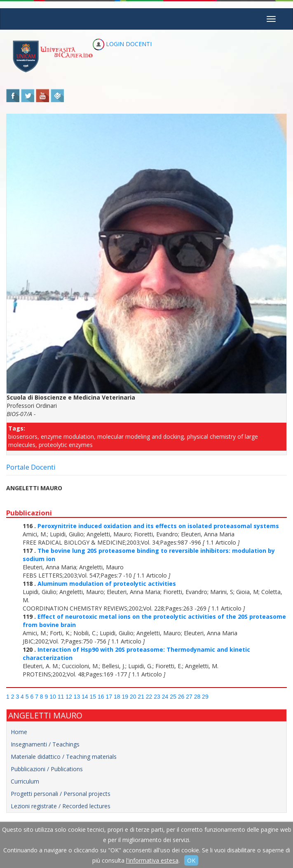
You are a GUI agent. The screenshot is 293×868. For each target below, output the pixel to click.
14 (85, 697)
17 (109, 697)
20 (133, 697)
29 (205, 697)
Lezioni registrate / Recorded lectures (61, 806)
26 (181, 697)
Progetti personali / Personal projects (61, 794)
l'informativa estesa (152, 860)
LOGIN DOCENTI (122, 44)
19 (125, 697)
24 (165, 697)
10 (53, 697)
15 (93, 697)
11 (61, 697)
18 (117, 697)
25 (173, 697)
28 (197, 697)
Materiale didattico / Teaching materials (64, 757)
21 (141, 697)
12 (69, 697)
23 (157, 697)
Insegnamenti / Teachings (45, 744)
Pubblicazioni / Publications (47, 769)
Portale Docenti (31, 467)
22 (149, 697)
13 (77, 697)
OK (191, 860)
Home (19, 732)
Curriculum (25, 781)
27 (189, 697)
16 (101, 697)
